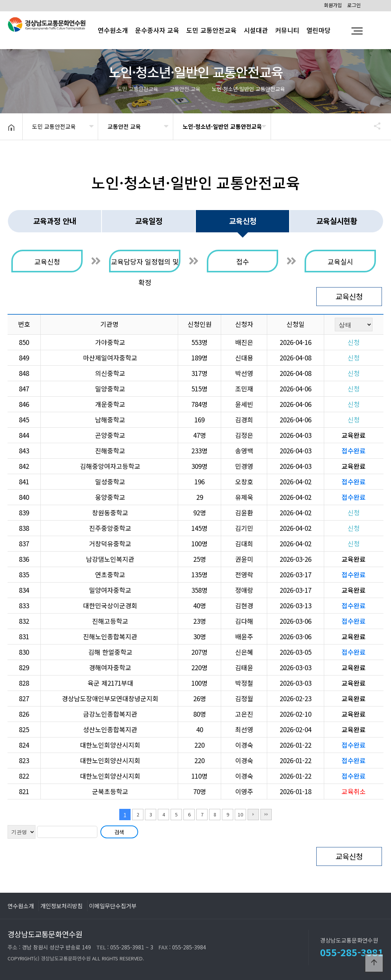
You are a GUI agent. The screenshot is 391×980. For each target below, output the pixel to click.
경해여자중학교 (110, 667)
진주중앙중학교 (110, 528)
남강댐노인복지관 (110, 559)
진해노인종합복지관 (110, 636)
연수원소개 (21, 906)
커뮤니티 (287, 30)
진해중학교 (110, 451)
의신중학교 (110, 373)
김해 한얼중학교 (110, 652)
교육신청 (349, 296)
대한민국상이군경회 (110, 605)
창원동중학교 (110, 512)
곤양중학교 (110, 435)
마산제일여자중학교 (110, 358)
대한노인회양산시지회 (110, 745)
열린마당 (319, 30)
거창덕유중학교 (110, 543)
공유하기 (374, 126)
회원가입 (333, 5)
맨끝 (266, 815)
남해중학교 (110, 420)
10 (240, 814)
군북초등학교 (110, 791)
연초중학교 (110, 574)
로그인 (354, 5)
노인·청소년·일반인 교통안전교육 (222, 126)
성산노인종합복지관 (110, 729)
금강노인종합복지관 (110, 714)
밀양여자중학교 (110, 590)
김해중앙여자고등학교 (110, 466)
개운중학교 (110, 404)
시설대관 (256, 30)
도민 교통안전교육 (212, 30)
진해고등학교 (110, 621)
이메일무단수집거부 (113, 906)
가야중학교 (110, 342)
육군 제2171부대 (110, 683)
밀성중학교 (110, 481)
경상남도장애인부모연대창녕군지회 (110, 698)
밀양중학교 (110, 389)
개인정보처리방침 (62, 906)
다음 (253, 815)
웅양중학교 (110, 497)
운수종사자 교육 (157, 30)
